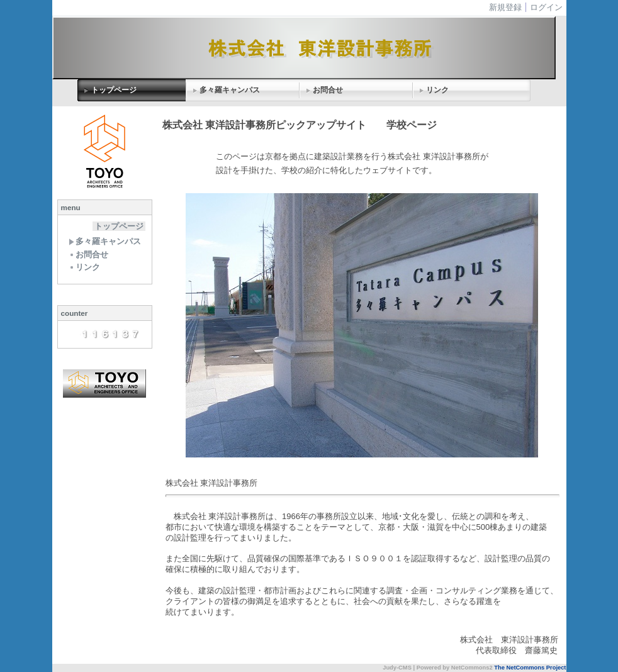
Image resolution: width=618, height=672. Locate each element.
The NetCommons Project (530, 668)
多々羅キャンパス (230, 90)
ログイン (546, 7)
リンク (437, 90)
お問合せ (328, 90)
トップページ (114, 90)
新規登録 (505, 7)
